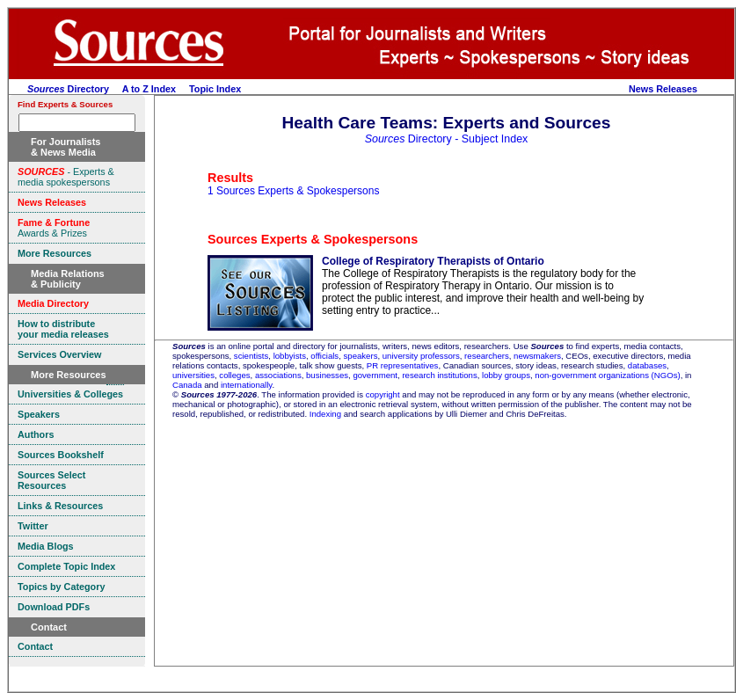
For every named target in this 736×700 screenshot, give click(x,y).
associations (278, 375)
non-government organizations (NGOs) (607, 375)
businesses (327, 375)
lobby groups (506, 375)
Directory (68, 89)
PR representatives (403, 365)
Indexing (325, 414)
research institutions (439, 375)
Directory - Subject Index (447, 139)
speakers (361, 356)
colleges (234, 375)
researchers (487, 356)
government (375, 375)
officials (324, 356)
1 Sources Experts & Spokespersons (293, 191)
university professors (421, 356)
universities (193, 375)
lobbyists (290, 356)
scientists (251, 356)
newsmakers (537, 356)
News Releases (663, 89)
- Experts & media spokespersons (66, 177)
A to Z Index (149, 89)
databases (647, 365)
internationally (247, 385)
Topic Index (215, 89)
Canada (187, 385)
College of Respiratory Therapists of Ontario (433, 261)
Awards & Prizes (54, 228)
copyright (383, 394)
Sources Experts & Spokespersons (313, 239)
